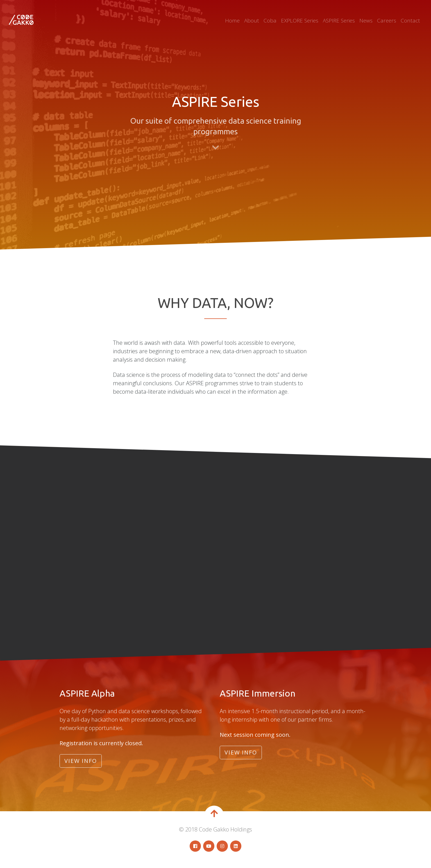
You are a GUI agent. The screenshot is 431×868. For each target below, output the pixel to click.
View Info (81, 761)
